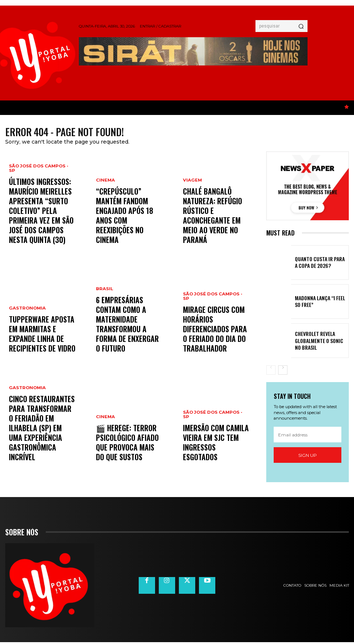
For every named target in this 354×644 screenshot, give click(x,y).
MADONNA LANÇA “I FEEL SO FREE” (318, 303)
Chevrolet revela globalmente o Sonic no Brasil (317, 342)
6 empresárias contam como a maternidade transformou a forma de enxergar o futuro (128, 341)
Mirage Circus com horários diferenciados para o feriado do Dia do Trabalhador (214, 341)
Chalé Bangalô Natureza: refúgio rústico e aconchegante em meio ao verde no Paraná (215, 232)
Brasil (104, 322)
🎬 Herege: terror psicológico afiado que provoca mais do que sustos (125, 449)
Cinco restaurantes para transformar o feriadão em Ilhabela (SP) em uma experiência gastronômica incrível (42, 446)
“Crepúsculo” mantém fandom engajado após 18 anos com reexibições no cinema (127, 232)
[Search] (301, 26)
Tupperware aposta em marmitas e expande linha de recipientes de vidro (41, 344)
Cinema (105, 213)
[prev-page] (271, 371)
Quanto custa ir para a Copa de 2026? (317, 264)
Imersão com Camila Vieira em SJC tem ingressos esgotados (216, 453)
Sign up (308, 457)
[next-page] (283, 371)
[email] (308, 436)
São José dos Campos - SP (41, 200)
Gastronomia (26, 328)
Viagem (192, 213)
